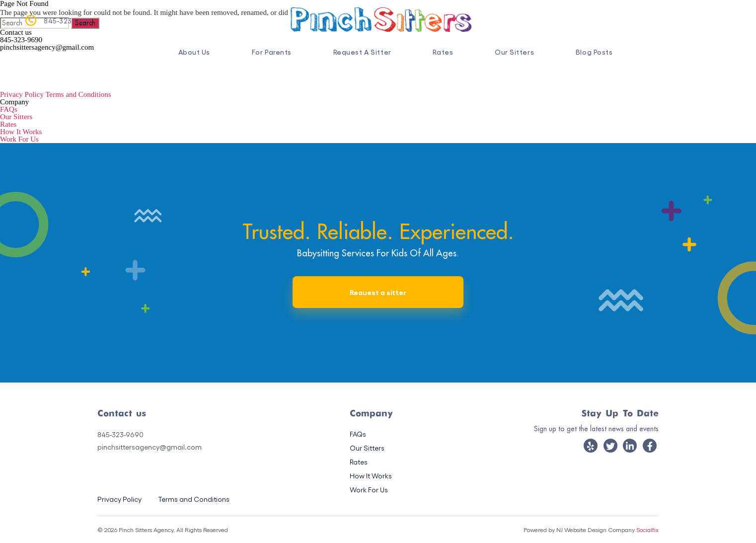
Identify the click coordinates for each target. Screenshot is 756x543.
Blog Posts (594, 52)
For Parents (272, 52)
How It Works (21, 132)
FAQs (9, 109)
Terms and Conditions (78, 94)
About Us (194, 52)
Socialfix (647, 530)
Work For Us (19, 139)
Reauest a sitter (378, 292)
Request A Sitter (362, 52)
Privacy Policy (22, 94)
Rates (443, 52)
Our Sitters (514, 52)
